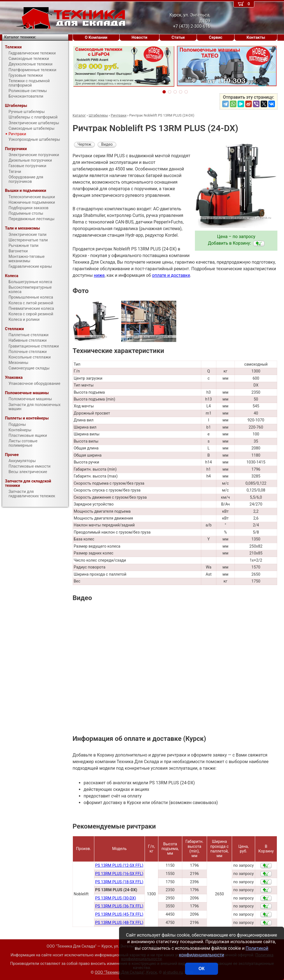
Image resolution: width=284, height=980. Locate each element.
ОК (202, 969)
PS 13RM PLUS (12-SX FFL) (119, 866)
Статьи (178, 38)
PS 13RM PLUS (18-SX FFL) (119, 882)
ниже (99, 275)
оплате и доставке (171, 275)
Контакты (256, 38)
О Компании (96, 38)
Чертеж (84, 144)
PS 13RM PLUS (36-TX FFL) (119, 906)
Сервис (216, 38)
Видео (107, 144)
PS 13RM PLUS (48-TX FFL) (119, 923)
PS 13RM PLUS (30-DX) (116, 898)
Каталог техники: (20, 37)
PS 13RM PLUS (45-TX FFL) (119, 914)
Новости (139, 38)
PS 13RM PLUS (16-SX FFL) (119, 874)
